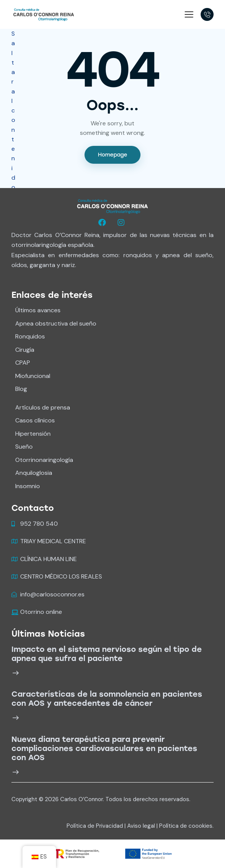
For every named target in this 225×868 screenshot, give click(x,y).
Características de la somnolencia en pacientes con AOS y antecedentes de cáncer (107, 699)
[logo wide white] (112, 206)
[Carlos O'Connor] (44, 14)
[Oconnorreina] (103, 223)
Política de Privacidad (95, 826)
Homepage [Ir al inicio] (112, 155)
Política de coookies (186, 826)
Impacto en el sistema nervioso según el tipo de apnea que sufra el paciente (107, 654)
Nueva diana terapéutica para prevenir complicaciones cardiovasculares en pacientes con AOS (104, 748)
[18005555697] (207, 14)
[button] (189, 14)
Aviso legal (141, 826)
